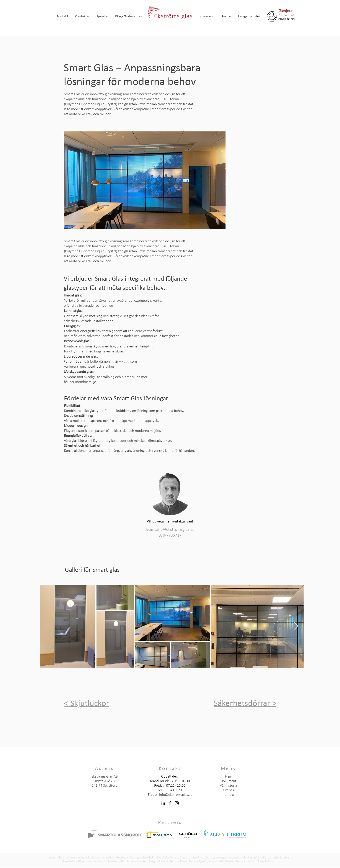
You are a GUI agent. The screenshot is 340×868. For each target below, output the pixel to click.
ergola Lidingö (159, 862)
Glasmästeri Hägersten (276, 858)
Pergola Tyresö (198, 862)
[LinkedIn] (163, 803)
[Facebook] (170, 803)
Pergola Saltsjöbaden (221, 862)
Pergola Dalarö (267, 862)
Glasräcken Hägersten (134, 862)
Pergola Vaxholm (246, 862)
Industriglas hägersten (247, 858)
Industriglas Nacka (89, 858)
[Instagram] (177, 803)
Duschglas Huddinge (192, 858)
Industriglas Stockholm (62, 858)
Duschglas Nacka (167, 858)
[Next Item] (296, 626)
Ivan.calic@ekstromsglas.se (170, 530)
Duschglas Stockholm (143, 858)
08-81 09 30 (287, 19)
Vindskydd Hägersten (106, 862)
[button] (82, 16)
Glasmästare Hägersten (76, 862)
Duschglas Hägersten (219, 858)
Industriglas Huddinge (115, 858)
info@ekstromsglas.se (176, 795)
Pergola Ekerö (178, 862)
